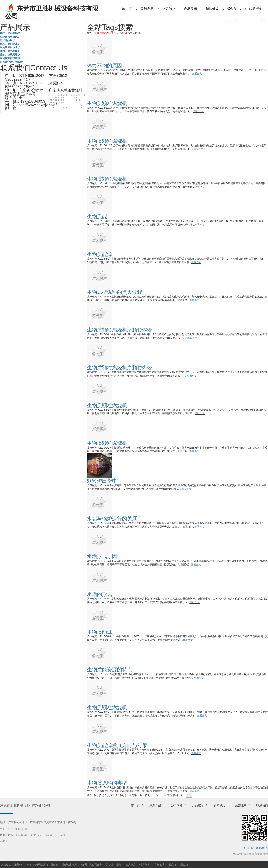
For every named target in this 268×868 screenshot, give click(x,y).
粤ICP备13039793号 (256, 848)
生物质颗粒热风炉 (10, 37)
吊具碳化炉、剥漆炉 (11, 62)
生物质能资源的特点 (110, 670)
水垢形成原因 (102, 556)
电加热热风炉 (8, 40)
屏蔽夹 (54, 865)
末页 (170, 795)
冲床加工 (145, 865)
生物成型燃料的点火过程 (115, 292)
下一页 (162, 795)
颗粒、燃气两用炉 (10, 51)
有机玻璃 (159, 865)
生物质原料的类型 (107, 783)
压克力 (184, 865)
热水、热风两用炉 (10, 55)
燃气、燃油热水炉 (10, 44)
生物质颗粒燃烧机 (10, 58)
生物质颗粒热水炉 (10, 47)
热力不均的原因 (104, 66)
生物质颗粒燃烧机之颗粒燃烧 (120, 330)
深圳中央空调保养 (92, 865)
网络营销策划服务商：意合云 (250, 854)
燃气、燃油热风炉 (10, 33)
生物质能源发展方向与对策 (117, 745)
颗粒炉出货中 (102, 481)
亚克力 (172, 865)
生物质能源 (99, 254)
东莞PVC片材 (22, 865)
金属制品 (131, 865)
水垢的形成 (99, 594)
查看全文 (197, 74)
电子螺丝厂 (40, 865)
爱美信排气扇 (70, 865)
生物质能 (97, 216)
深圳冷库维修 (114, 865)
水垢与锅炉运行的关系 (112, 519)
